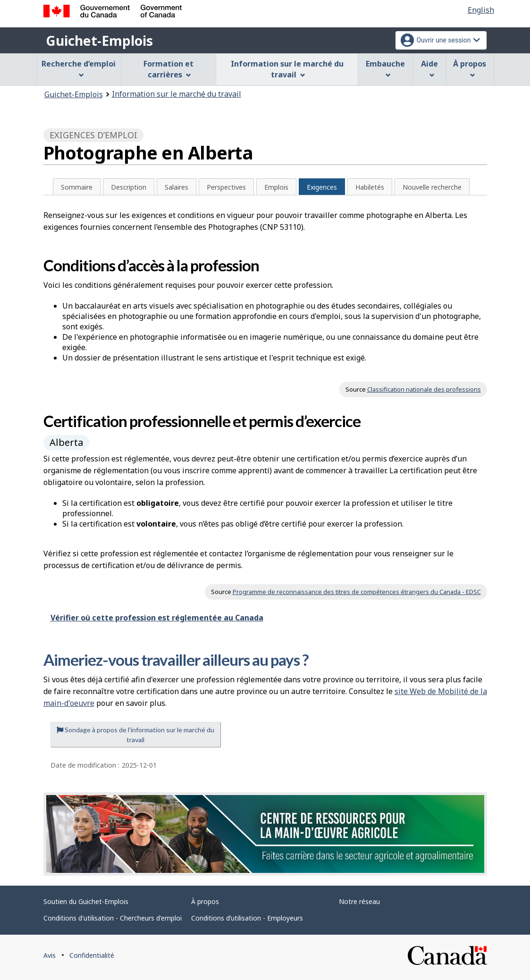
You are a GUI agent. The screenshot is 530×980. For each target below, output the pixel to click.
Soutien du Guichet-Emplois (86, 901)
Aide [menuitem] (429, 68)
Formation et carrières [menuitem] (168, 69)
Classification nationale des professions (424, 389)
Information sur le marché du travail (177, 94)
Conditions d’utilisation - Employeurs (247, 918)
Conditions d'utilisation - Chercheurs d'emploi (113, 918)
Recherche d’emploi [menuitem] (79, 68)
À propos (205, 901)
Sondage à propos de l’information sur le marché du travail (135, 735)
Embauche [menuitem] (385, 68)
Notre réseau (359, 901)
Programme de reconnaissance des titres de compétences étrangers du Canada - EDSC (357, 592)
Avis (50, 955)
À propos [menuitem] (470, 68)
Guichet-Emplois (99, 41)
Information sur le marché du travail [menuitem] (287, 69)
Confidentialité (92, 955)
